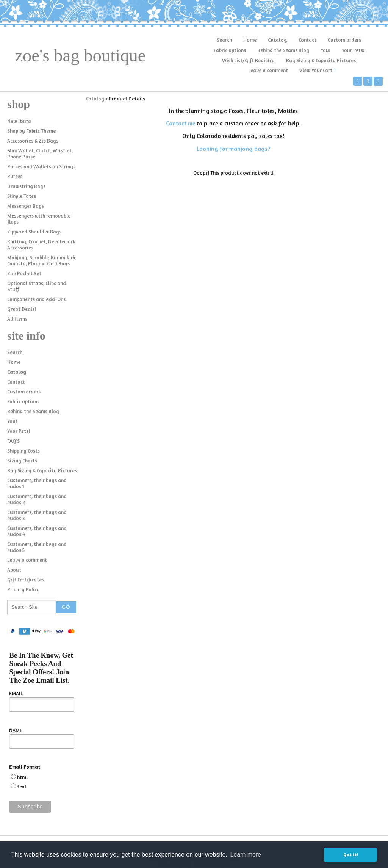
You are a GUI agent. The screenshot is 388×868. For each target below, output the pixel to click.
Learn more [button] (246, 855)
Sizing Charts (22, 461)
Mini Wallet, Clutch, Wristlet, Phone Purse (40, 154)
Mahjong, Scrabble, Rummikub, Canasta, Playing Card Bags (41, 260)
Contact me (181, 123)
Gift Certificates (26, 580)
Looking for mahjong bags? (233, 149)
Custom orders (344, 40)
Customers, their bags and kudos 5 (37, 547)
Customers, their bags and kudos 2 (37, 499)
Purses (15, 176)
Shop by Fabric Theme (31, 131)
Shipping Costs (23, 451)
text (22, 787)
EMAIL (16, 693)
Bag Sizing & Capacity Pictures (321, 60)
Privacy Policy (23, 589)
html (22, 777)
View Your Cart (316, 70)
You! (325, 50)
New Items (19, 121)
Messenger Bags (26, 206)
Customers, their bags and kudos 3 (37, 515)
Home (250, 40)
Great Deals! (22, 309)
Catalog (278, 40)
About (14, 570)
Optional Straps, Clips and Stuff (37, 286)
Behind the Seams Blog (283, 50)
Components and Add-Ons (36, 299)
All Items (17, 319)
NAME (16, 730)
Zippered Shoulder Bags (34, 232)
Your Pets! (353, 50)
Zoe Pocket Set (24, 273)
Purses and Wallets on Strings (41, 166)
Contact (307, 40)
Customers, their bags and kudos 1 (37, 483)
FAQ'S (13, 441)
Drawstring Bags (26, 186)
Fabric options (230, 50)
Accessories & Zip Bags (33, 141)
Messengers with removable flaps (39, 219)
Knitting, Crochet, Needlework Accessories (41, 244)
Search (224, 40)
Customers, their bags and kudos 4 (37, 531)
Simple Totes (22, 196)
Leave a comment (268, 70)
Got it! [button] (351, 855)
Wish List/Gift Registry (248, 60)
